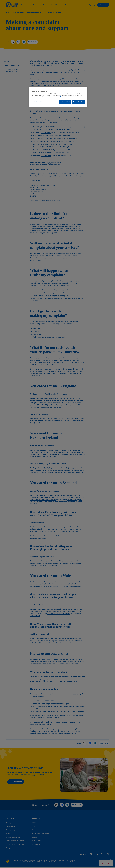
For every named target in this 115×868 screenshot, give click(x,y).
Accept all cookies (78, 102)
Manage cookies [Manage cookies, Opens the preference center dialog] (38, 102)
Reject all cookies (65, 102)
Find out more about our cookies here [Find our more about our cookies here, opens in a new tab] (70, 97)
